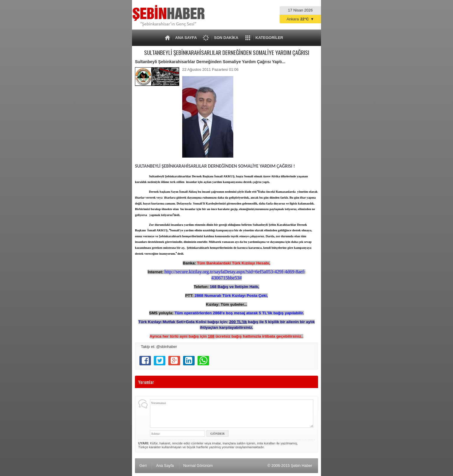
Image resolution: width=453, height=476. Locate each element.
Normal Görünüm (198, 466)
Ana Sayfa (165, 466)
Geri (143, 466)
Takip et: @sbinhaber (159, 347)
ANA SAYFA (186, 38)
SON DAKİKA (226, 38)
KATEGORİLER (269, 38)
